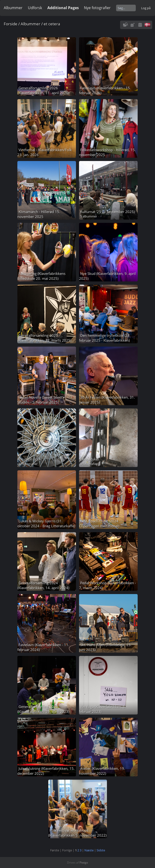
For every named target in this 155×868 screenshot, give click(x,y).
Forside (11, 24)
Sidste (101, 850)
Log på (146, 8)
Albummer (13, 8)
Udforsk (35, 8)
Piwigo (84, 862)
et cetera (52, 24)
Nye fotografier (97, 8)
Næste (89, 850)
